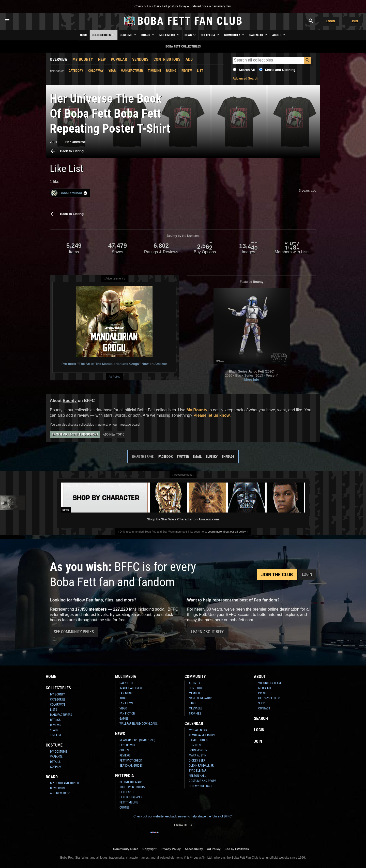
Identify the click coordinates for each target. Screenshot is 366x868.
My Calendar (198, 730)
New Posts (57, 788)
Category (76, 71)
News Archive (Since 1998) (137, 740)
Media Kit (265, 688)
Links (193, 703)
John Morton (198, 750)
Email (197, 456)
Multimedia (170, 35)
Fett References (131, 797)
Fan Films (126, 703)
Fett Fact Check (131, 761)
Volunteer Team (270, 683)
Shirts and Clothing (280, 70)
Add (189, 59)
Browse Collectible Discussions (75, 435)
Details (55, 762)
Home (84, 35)
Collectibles (104, 35)
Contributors (167, 59)
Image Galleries (131, 688)
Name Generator (200, 698)
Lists (54, 710)
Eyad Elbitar (198, 771)
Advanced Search (245, 79)
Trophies (195, 714)
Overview (59, 59)
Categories (58, 700)
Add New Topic (114, 434)
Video (123, 708)
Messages (196, 708)
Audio (123, 698)
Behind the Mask (131, 782)
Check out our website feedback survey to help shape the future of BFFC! (183, 816)
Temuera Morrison (202, 735)
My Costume (58, 752)
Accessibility (194, 849)
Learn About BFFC (208, 632)
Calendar (259, 35)
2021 (54, 142)
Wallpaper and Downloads (139, 724)
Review (187, 71)
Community (235, 35)
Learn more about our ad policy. (227, 532)
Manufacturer (132, 71)
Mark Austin (197, 755)
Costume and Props (203, 781)
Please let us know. (212, 415)
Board (148, 35)
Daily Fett (126, 683)
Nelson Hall (197, 776)
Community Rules (126, 849)
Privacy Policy (171, 849)
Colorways (58, 705)
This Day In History (132, 787)
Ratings (55, 720)
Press (262, 693)
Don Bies (195, 745)
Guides (124, 750)
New (102, 59)
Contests (195, 688)
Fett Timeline (129, 802)
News (190, 35)
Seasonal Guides (131, 766)
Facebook (165, 456)
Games (124, 719)
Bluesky (212, 456)
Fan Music (126, 693)
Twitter (183, 456)
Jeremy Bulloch (200, 786)
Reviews (56, 725)
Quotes (124, 808)
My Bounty (83, 59)
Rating (171, 71)
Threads (228, 456)
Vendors (140, 59)
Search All (247, 70)
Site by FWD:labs (237, 849)
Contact (264, 708)
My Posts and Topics (64, 783)
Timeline (154, 71)
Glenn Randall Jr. (202, 766)
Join (355, 21)
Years (54, 730)
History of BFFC (269, 698)
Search (261, 718)
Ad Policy (114, 377)
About (279, 35)
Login (331, 21)
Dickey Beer (197, 761)
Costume (128, 35)
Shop (262, 703)
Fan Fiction (127, 714)
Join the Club (277, 575)
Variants (56, 757)
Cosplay (56, 767)
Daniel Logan (198, 740)
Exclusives (127, 745)
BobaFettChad (69, 193)
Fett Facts (127, 792)
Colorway (96, 71)
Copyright (149, 849)
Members (195, 693)
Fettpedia (210, 35)
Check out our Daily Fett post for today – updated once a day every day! (183, 6)
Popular (119, 59)
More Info (252, 379)
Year (112, 71)
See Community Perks (74, 632)
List (200, 71)
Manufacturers (61, 715)
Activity (195, 683)
